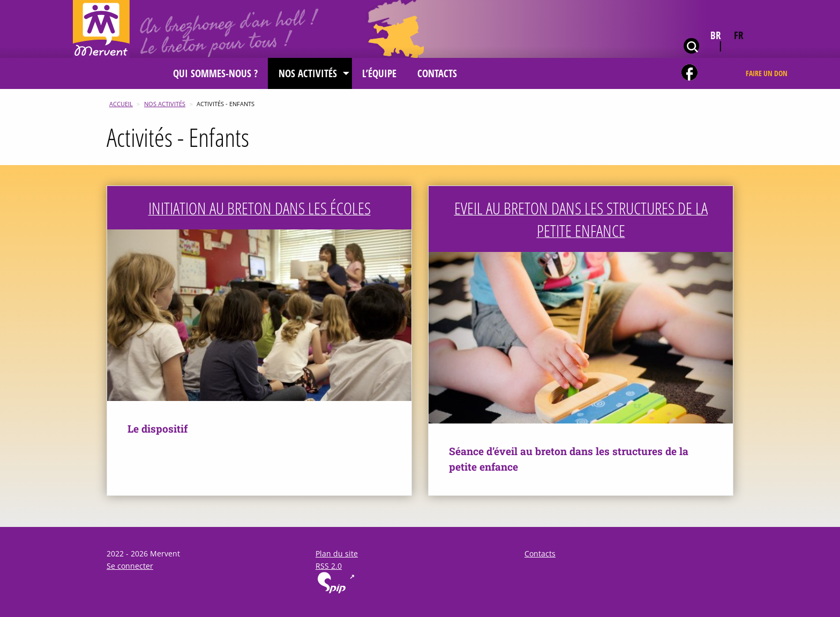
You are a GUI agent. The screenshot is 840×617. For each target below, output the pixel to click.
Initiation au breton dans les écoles (260, 208)
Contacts (540, 553)
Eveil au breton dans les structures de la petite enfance (581, 219)
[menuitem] (215, 73)
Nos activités (165, 104)
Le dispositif (157, 429)
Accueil (121, 104)
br (716, 35)
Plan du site (337, 553)
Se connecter (130, 566)
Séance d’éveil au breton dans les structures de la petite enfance (569, 459)
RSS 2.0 (329, 566)
